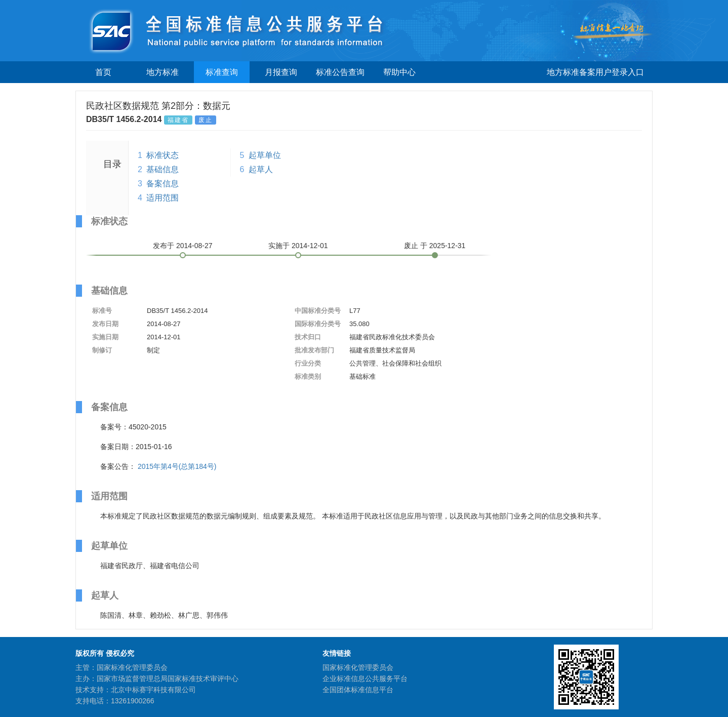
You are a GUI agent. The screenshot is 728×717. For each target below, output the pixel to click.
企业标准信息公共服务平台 (365, 679)
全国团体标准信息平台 (358, 690)
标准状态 (163, 155)
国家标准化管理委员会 (358, 667)
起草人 (261, 169)
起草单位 (265, 155)
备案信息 (163, 184)
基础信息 (163, 169)
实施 (298, 246)
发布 (183, 246)
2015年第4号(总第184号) (177, 466)
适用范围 (163, 198)
